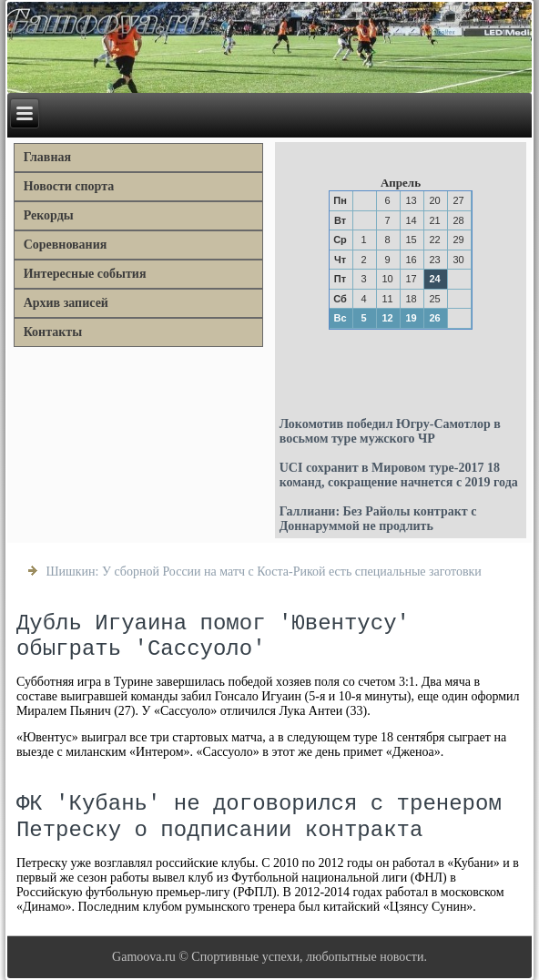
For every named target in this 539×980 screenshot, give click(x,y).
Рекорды (49, 215)
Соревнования (66, 245)
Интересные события (85, 274)
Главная (47, 157)
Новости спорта (69, 186)
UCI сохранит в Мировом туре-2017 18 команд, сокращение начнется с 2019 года (399, 475)
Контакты (53, 332)
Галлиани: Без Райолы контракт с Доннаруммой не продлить (378, 519)
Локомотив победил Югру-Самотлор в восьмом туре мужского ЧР (390, 431)
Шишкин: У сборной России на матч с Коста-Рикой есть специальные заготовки (263, 572)
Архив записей (66, 303)
